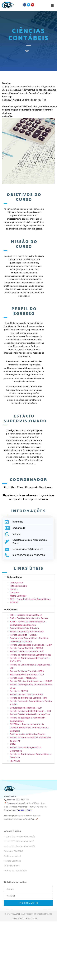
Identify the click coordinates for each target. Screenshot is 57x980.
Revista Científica (13, 861)
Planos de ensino (18, 586)
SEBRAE (14, 602)
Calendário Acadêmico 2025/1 (19, 841)
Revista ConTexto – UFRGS (23, 635)
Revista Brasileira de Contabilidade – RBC (30, 711)
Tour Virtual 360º (12, 866)
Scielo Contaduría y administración (27, 632)
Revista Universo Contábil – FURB (26, 695)
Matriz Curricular (18, 596)
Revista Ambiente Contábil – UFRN (27, 671)
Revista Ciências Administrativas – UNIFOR (31, 681)
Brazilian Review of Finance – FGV (27, 675)
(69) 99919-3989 (24, 810)
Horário (14, 589)
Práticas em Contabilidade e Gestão (27, 734)
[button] (28, 577)
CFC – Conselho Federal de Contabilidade (30, 599)
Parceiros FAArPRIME (14, 851)
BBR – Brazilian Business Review (26, 615)
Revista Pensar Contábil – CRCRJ (26, 648)
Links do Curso (14, 577)
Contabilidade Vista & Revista (24, 628)
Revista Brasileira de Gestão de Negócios (30, 714)
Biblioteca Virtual (12, 856)
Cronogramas (17, 583)
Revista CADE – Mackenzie (23, 678)
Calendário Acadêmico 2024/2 (20, 846)
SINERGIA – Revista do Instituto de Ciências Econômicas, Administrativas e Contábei (29, 728)
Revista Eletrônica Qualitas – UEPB (27, 651)
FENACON (15, 761)
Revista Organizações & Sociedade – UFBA (31, 645)
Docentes (15, 593)
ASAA (13, 744)
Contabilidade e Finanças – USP (26, 708)
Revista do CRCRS (19, 691)
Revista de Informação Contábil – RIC (28, 698)
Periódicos (12, 610)
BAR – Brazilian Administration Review (29, 618)
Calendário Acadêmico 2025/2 (20, 836)
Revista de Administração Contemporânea (31, 655)
